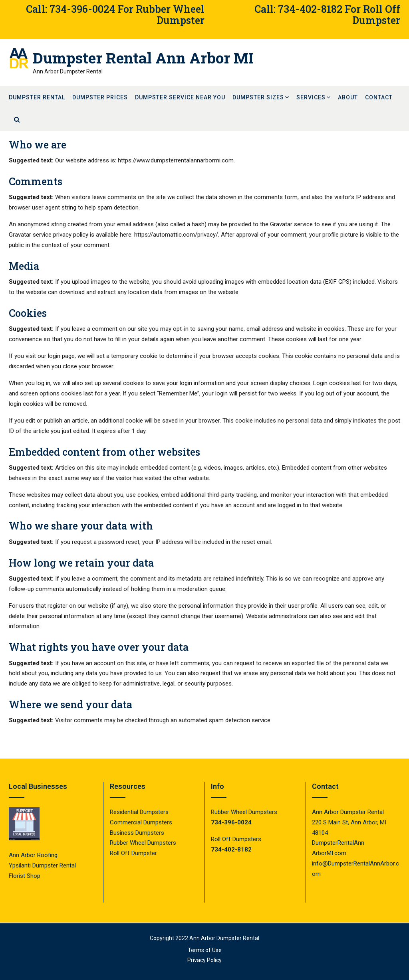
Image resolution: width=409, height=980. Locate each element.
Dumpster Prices (100, 97)
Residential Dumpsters (139, 812)
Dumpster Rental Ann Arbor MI (143, 58)
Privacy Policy (204, 960)
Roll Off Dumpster (133, 853)
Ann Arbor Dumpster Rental (224, 938)
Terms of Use (205, 950)
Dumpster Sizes (258, 97)
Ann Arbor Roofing (33, 855)
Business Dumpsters (137, 833)
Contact (379, 97)
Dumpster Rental (37, 97)
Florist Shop (25, 876)
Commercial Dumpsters (141, 822)
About (348, 97)
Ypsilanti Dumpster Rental (42, 865)
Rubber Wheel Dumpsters (143, 843)
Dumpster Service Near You (180, 97)
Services (311, 97)
